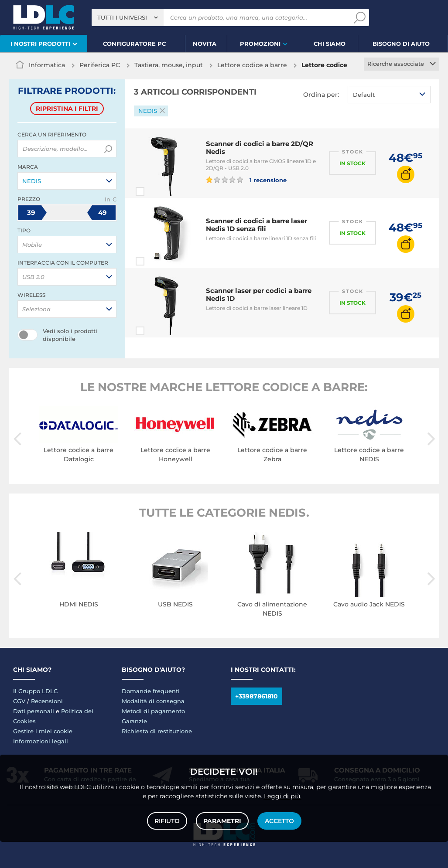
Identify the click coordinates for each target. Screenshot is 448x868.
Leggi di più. (283, 796)
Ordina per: (321, 95)
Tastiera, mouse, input (169, 65)
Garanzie (134, 721)
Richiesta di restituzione (157, 731)
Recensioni (47, 701)
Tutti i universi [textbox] (122, 17)
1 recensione (246, 180)
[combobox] (128, 17)
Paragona (156, 191)
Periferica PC (100, 65)
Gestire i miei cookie (43, 731)
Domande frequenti (151, 691)
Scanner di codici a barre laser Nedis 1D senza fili (256, 225)
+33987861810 (256, 696)
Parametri (222, 821)
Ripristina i (67, 109)
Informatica (47, 65)
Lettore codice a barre (252, 65)
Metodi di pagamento (153, 711)
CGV (19, 701)
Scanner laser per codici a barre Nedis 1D (259, 294)
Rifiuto (167, 821)
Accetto (279, 821)
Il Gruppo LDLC (35, 691)
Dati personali (34, 711)
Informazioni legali (41, 741)
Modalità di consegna (153, 701)
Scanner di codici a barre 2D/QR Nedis (260, 148)
